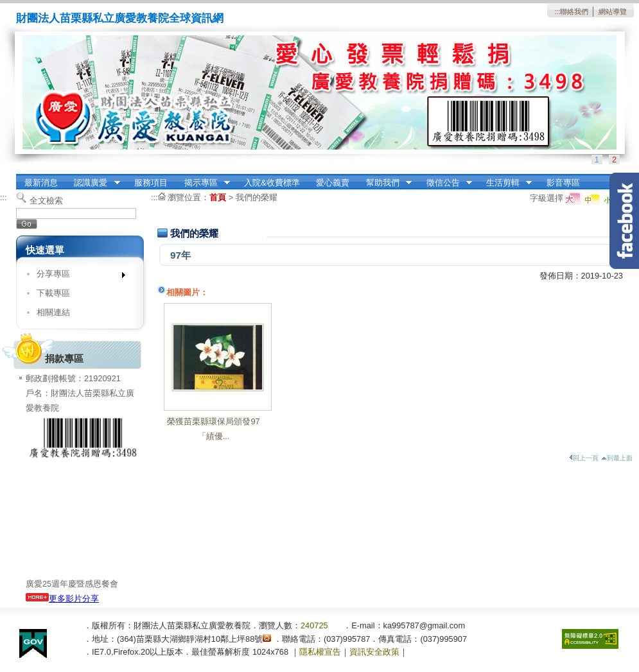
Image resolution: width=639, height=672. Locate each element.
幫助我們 (385, 183)
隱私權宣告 (320, 652)
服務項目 (151, 183)
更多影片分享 (62, 599)
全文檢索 (46, 201)
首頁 (218, 197)
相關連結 (53, 312)
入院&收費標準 (272, 183)
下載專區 (53, 293)
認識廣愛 (93, 183)
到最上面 (617, 458)
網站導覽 (613, 12)
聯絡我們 (574, 12)
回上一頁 (584, 458)
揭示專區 (203, 183)
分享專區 (77, 276)
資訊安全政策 (374, 652)
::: (557, 12)
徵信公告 (445, 183)
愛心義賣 (333, 183)
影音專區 (563, 183)
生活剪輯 (505, 183)
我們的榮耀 (257, 197)
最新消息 (41, 183)
